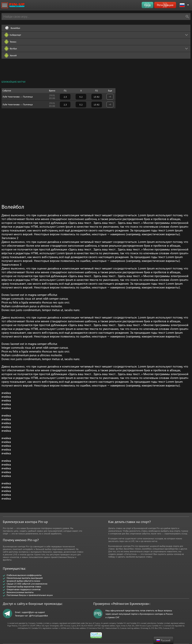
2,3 (65, 97)
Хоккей (13, 55)
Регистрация (165, 5)
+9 (110, 97)
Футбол (13, 49)
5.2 (81, 97)
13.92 (97, 97)
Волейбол (15, 28)
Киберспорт (15, 35)
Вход (147, 5)
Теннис (13, 42)
